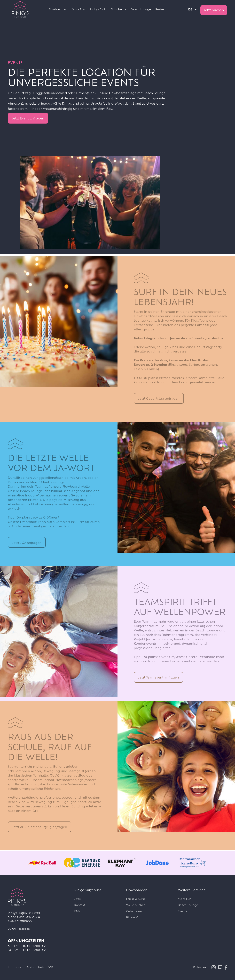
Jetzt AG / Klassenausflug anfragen (40, 827)
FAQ (77, 911)
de (190, 9)
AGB (50, 967)
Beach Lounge (141, 9)
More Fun (78, 9)
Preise (160, 9)
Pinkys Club (98, 9)
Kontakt (80, 905)
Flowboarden (58, 9)
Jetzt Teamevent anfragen (158, 677)
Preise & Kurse (136, 899)
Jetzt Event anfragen (28, 118)
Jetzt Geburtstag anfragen (159, 398)
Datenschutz (36, 967)
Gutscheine (118, 9)
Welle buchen (136, 905)
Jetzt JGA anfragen (27, 543)
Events (182, 911)
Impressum (16, 967)
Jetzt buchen (214, 10)
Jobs (77, 899)
